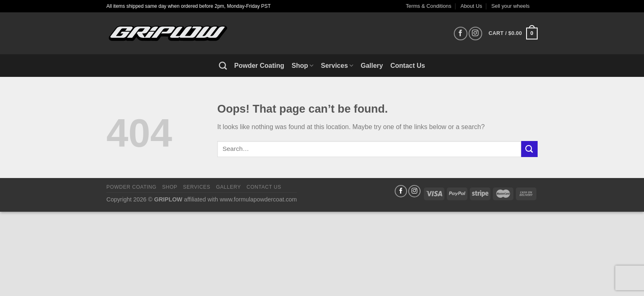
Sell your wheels (510, 6)
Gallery (372, 66)
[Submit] (529, 149)
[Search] (223, 66)
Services (337, 66)
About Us (471, 6)
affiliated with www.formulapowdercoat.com (240, 199)
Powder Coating (259, 66)
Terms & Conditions (429, 6)
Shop (302, 66)
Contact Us (408, 66)
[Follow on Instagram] (475, 34)
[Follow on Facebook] (461, 34)
